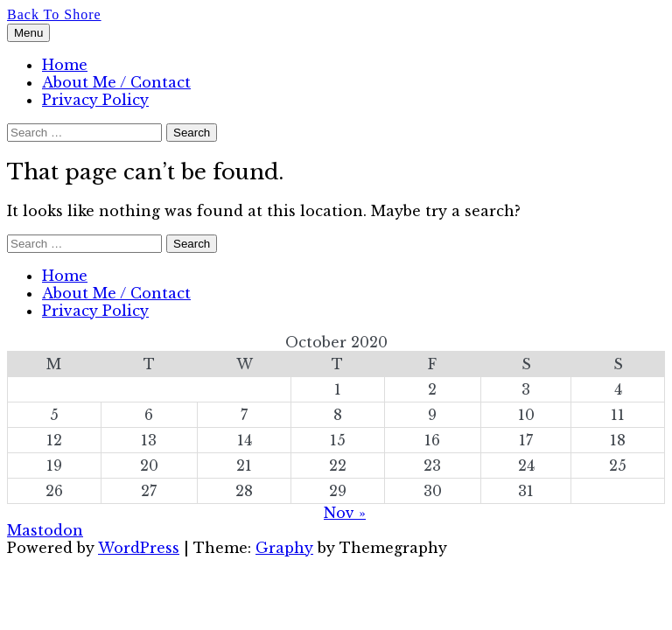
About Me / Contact (116, 82)
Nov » (345, 513)
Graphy (284, 548)
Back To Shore (54, 14)
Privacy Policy (95, 100)
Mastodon (45, 530)
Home (65, 65)
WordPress (139, 548)
